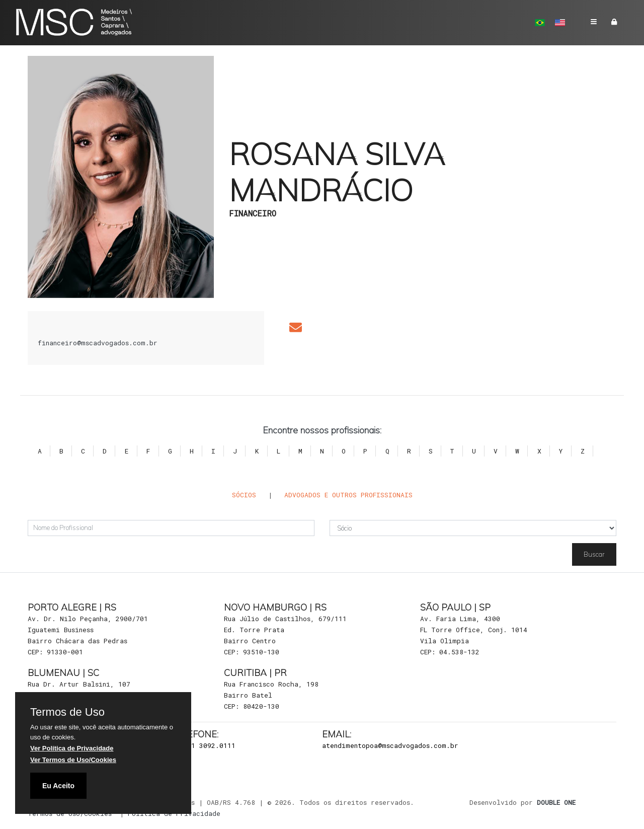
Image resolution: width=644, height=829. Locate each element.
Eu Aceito (58, 786)
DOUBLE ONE (556, 802)
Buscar (594, 554)
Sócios (244, 495)
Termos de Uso (67, 712)
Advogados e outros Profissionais (348, 495)
